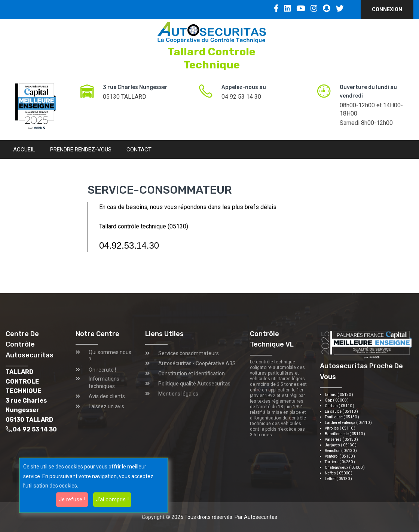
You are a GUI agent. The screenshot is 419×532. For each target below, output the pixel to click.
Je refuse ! (72, 499)
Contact (139, 150)
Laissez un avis (106, 406)
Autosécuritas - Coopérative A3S (197, 363)
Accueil (24, 150)
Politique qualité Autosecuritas (194, 384)
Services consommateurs (189, 353)
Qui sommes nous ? (110, 356)
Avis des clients (107, 396)
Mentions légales (178, 394)
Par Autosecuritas (256, 517)
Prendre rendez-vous (81, 150)
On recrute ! (102, 370)
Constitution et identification (192, 373)
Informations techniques (104, 382)
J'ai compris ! (112, 499)
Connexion (387, 9)
